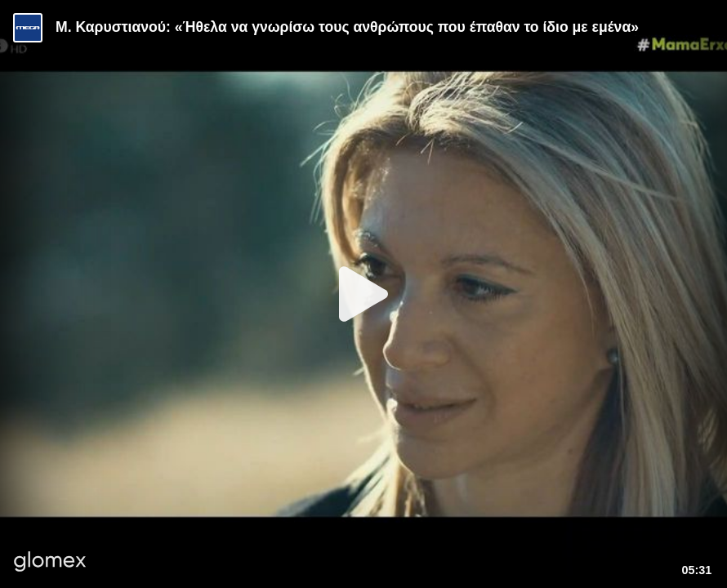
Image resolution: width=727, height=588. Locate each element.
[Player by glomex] (50, 563)
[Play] (363, 294)
